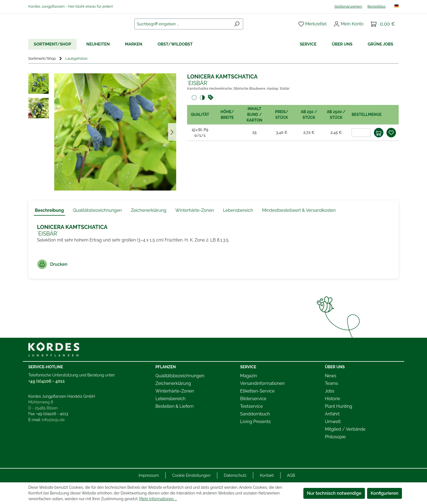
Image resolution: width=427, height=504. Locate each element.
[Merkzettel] (312, 29)
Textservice (251, 406)
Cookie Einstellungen (191, 475)
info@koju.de (53, 420)
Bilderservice (253, 399)
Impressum (149, 475)
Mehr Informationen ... (158, 499)
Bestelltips (376, 6)
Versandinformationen (262, 383)
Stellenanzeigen (348, 6)
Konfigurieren (385, 493)
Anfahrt (332, 414)
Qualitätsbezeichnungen (180, 376)
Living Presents (255, 422)
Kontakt (267, 475)
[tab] (49, 221)
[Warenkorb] (383, 29)
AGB (291, 475)
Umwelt (333, 422)
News (331, 376)
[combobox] (188, 29)
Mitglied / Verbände (345, 429)
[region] (102, 142)
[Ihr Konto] (349, 29)
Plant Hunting (338, 406)
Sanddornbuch (255, 414)
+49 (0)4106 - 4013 (52, 414)
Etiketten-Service (257, 391)
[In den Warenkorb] (379, 143)
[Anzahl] (361, 143)
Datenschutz (235, 475)
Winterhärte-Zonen (175, 391)
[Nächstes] (172, 142)
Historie (333, 399)
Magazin (249, 376)
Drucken (52, 274)
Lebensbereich (170, 399)
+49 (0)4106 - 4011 (47, 381)
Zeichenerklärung (173, 383)
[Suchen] (242, 29)
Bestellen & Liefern (175, 406)
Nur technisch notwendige (334, 493)
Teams (332, 383)
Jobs (330, 391)
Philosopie (335, 437)
